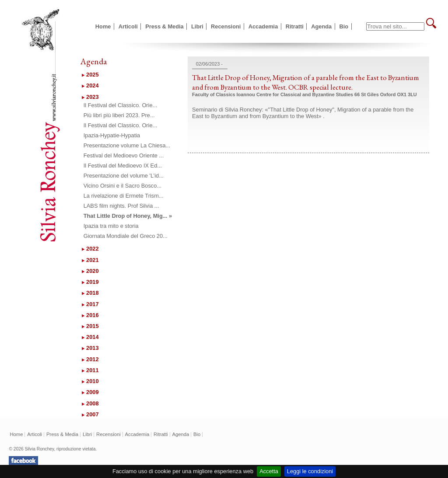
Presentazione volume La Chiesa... (127, 145)
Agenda (321, 26)
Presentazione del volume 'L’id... (124, 176)
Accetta (269, 471)
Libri (197, 26)
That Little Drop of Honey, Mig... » (128, 216)
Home (103, 26)
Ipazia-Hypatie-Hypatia (112, 135)
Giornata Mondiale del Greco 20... (126, 236)
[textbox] (395, 26)
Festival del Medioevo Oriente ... (124, 155)
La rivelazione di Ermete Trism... (124, 196)
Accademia (263, 26)
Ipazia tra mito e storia (111, 226)
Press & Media (164, 26)
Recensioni (226, 26)
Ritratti (295, 26)
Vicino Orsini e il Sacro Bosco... (122, 186)
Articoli (128, 26)
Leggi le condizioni (310, 471)
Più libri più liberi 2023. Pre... (119, 115)
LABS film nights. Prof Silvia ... (121, 206)
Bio (344, 26)
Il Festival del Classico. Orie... (121, 105)
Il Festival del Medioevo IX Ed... (123, 166)
